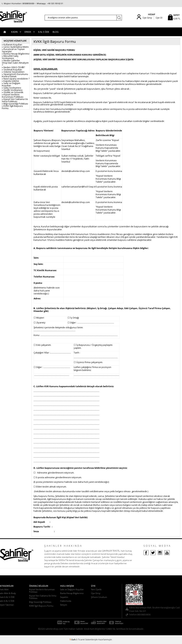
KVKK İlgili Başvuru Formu (41, 606)
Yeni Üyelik (96, 589)
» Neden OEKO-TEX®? (13, 67)
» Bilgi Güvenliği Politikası (15, 104)
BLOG (56, 32)
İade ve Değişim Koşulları (72, 589)
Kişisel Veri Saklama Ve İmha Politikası (43, 597)
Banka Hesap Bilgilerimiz (72, 593)
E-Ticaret (80, 640)
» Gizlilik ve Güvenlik (13, 92)
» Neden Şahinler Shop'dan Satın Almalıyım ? (15, 63)
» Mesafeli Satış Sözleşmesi (10, 57)
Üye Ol (159, 18)
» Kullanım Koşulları (12, 45)
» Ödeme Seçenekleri (13, 72)
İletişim (64, 605)
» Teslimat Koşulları (12, 70)
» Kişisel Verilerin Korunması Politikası (13, 96)
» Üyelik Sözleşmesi (12, 90)
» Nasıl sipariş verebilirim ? (16, 79)
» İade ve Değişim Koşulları (11, 84)
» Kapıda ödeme (10, 81)
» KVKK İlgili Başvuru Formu (12, 107)
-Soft (73, 640)
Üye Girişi (147, 18)
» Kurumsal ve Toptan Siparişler (13, 50)
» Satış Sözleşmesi (12, 88)
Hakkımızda (66, 601)
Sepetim (64, 597)
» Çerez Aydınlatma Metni (15, 47)
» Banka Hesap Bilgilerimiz (16, 54)
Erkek (28, 32)
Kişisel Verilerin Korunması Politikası (42, 591)
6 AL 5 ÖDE (44, 32)
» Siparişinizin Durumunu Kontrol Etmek (15, 75)
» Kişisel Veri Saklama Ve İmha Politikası (15, 100)
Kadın (14, 32)
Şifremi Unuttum (99, 597)
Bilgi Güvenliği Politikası (40, 602)
